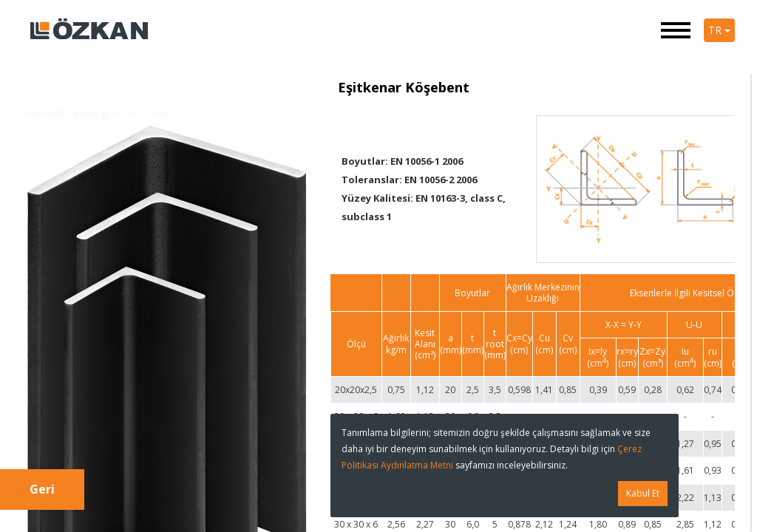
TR (719, 30)
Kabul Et (643, 493)
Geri (42, 489)
